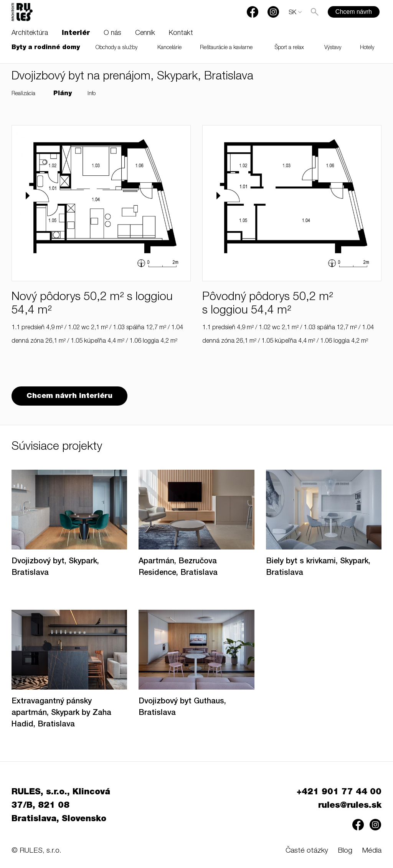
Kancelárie (169, 48)
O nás (112, 33)
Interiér (76, 33)
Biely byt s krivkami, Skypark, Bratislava (318, 568)
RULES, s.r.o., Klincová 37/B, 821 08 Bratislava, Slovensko (61, 806)
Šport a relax (289, 48)
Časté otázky (307, 851)
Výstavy (333, 48)
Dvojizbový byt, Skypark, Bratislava (55, 568)
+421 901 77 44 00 (339, 792)
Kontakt (181, 33)
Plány (63, 94)
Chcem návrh (354, 12)
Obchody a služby (116, 48)
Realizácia (23, 94)
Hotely (367, 48)
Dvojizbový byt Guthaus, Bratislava (182, 708)
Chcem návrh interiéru (69, 396)
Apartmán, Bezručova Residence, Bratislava (178, 568)
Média (372, 851)
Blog (345, 851)
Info (92, 94)
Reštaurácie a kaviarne (226, 48)
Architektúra (30, 33)
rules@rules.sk (350, 806)
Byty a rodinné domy (46, 48)
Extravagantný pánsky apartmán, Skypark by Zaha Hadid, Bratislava (61, 713)
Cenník (145, 33)
